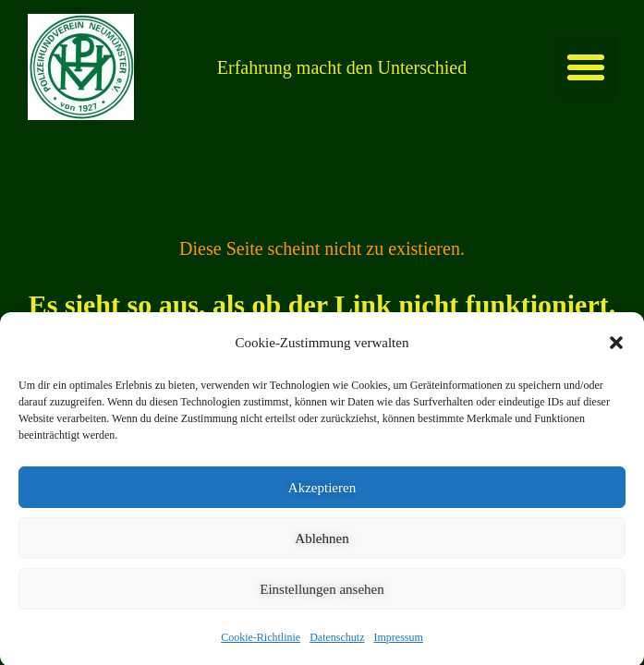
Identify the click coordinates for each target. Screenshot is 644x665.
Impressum (398, 655)
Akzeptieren (322, 505)
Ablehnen (322, 556)
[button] (616, 360)
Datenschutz (337, 655)
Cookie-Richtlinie (261, 655)
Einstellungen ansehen (322, 607)
